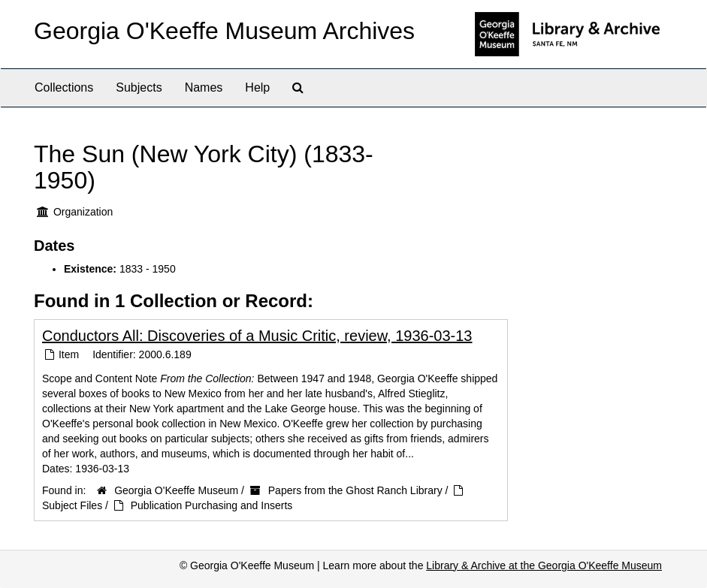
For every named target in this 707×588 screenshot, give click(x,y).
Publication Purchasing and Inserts (212, 505)
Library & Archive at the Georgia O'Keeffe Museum (544, 565)
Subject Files (72, 505)
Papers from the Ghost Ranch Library (355, 490)
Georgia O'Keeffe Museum (176, 490)
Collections (64, 87)
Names (204, 87)
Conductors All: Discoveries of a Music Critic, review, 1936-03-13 (257, 336)
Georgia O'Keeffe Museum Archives (224, 31)
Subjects (139, 87)
